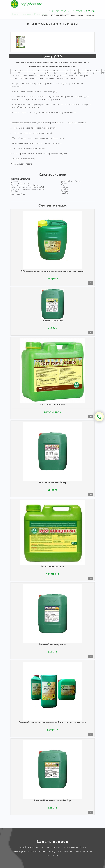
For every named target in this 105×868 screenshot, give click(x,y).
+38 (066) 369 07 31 (79, 11)
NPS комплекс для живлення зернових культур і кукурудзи (53, 271)
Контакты (89, 16)
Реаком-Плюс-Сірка (53, 321)
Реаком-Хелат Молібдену (52, 482)
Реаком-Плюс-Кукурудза (53, 644)
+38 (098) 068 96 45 (60, 11)
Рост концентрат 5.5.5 (53, 566)
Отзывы (71, 16)
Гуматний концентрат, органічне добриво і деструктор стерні (53, 722)
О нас (52, 16)
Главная (44, 16)
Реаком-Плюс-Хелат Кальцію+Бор (53, 800)
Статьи (80, 16)
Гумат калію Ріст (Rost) (52, 404)
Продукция (61, 16)
